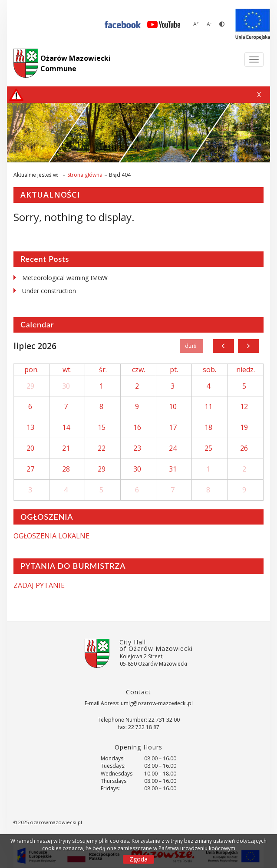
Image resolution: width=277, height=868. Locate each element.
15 (102, 427)
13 (30, 427)
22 (102, 448)
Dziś (191, 346)
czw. (138, 370)
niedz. (246, 370)
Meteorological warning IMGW (65, 278)
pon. (31, 370)
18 (208, 427)
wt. (67, 370)
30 (66, 386)
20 (30, 448)
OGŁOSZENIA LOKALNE (51, 536)
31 (173, 469)
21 (66, 448)
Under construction (49, 291)
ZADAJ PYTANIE (39, 585)
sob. (209, 370)
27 (30, 469)
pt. (174, 370)
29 (30, 386)
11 (208, 406)
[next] (249, 346)
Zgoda (138, 859)
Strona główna (85, 175)
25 (208, 448)
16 (137, 427)
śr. (103, 370)
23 (137, 448)
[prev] (223, 346)
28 (66, 469)
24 (173, 448)
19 (244, 427)
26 (244, 448)
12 (244, 406)
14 (66, 427)
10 (173, 406)
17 (173, 427)
